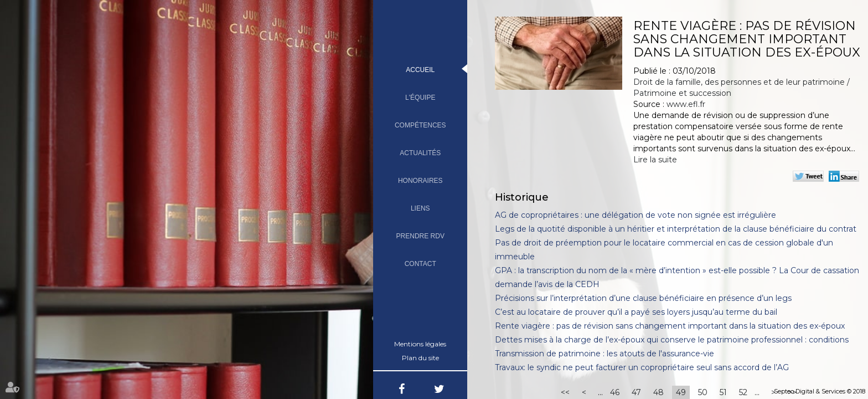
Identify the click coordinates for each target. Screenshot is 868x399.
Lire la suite (655, 160)
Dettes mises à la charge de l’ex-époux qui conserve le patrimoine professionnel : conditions (672, 340)
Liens (420, 208)
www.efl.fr (686, 104)
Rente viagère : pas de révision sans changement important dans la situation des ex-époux (670, 326)
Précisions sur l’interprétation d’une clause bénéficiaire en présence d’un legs (643, 298)
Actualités (420, 153)
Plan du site (420, 358)
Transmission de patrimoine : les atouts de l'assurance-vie (604, 354)
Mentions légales (420, 344)
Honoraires (420, 181)
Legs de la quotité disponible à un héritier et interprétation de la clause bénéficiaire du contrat (676, 229)
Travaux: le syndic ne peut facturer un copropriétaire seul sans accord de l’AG (642, 367)
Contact (420, 264)
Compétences (420, 125)
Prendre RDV (420, 236)
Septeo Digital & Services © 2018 (820, 391)
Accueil (420, 70)
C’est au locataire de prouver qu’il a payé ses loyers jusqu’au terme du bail (636, 312)
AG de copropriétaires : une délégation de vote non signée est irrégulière (635, 215)
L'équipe (420, 98)
